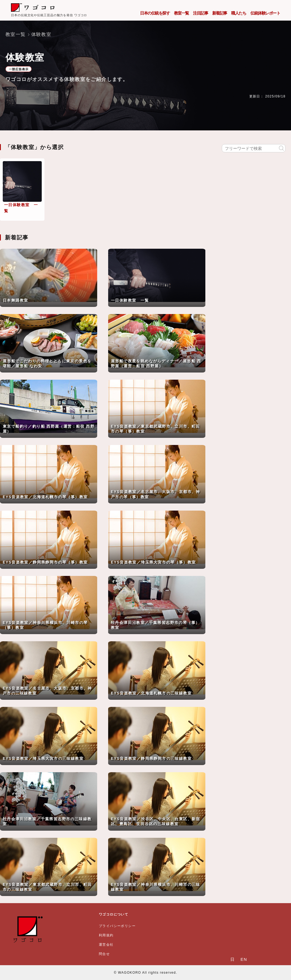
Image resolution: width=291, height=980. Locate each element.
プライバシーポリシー (117, 926)
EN (244, 959)
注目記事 (200, 13)
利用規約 (106, 935)
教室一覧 (181, 13)
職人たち (239, 13)
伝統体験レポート (265, 13)
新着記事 (220, 13)
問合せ (104, 954)
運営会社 (106, 945)
